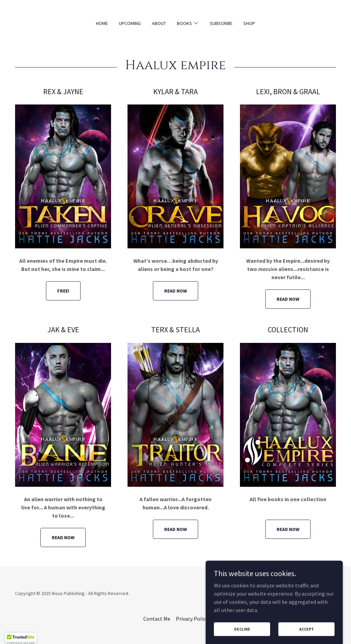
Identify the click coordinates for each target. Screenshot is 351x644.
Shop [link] (249, 23)
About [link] (159, 23)
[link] (313, 597)
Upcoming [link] (130, 23)
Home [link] (102, 23)
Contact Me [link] (157, 619)
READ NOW (175, 291)
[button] (188, 23)
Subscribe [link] (221, 23)
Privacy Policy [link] (192, 619)
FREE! (63, 291)
